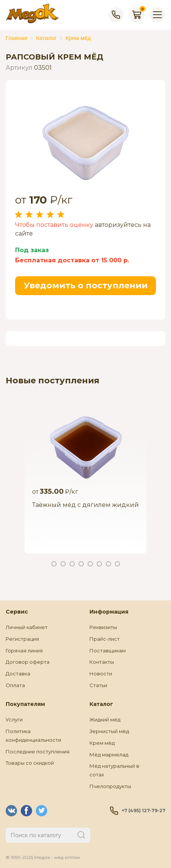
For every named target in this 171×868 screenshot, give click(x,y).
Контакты (102, 662)
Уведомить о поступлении (86, 286)
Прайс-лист (105, 639)
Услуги (14, 720)
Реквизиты (103, 627)
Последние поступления (38, 752)
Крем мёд (102, 743)
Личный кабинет (27, 627)
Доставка (18, 674)
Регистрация (22, 639)
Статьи (98, 685)
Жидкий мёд (105, 720)
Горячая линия (24, 651)
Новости (101, 674)
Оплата (15, 685)
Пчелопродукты (110, 786)
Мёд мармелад (109, 755)
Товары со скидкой (30, 763)
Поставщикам (108, 651)
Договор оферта (28, 662)
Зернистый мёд (109, 731)
